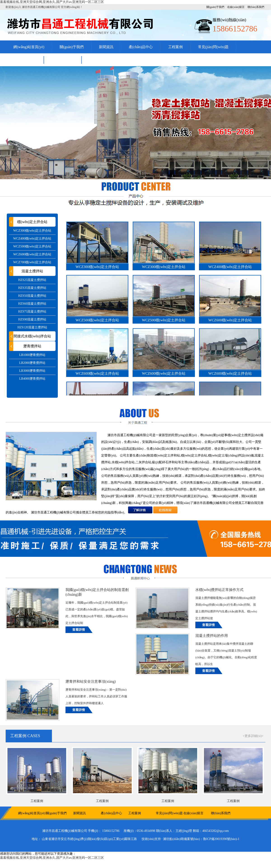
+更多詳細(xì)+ (253, 736)
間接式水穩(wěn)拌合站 (32, 336)
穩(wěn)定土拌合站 (32, 222)
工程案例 (175, 47)
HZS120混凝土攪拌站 (32, 327)
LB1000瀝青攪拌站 (32, 355)
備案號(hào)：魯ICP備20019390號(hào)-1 (212, 839)
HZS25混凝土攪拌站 (32, 280)
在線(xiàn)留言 (236, 7)
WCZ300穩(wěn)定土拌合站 (32, 231)
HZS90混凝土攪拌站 (32, 319)
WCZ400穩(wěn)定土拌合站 (32, 239)
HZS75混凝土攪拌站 (32, 312)
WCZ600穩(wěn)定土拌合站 (32, 254)
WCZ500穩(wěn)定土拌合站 (32, 246)
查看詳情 (79, 630)
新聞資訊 (106, 47)
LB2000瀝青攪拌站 (32, 363)
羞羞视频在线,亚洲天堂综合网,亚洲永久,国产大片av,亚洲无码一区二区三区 (52, 2)
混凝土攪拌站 (32, 271)
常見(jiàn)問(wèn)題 (213, 47)
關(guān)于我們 (215, 7)
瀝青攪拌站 (32, 346)
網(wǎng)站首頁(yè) (29, 47)
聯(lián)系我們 (256, 7)
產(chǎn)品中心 (141, 47)
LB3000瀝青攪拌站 (32, 371)
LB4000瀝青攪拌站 (32, 379)
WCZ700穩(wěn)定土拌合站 (32, 262)
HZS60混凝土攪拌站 (32, 304)
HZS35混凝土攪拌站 (32, 288)
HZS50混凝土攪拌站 (32, 296)
